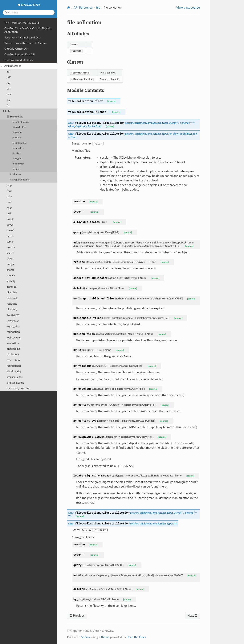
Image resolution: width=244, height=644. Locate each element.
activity (11, 281)
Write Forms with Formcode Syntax (25, 43)
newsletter (13, 321)
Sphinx (86, 637)
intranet (11, 287)
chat (9, 208)
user (9, 202)
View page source (188, 8)
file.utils (16, 169)
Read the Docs (136, 637)
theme (105, 637)
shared (11, 270)
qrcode (11, 247)
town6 (10, 230)
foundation (13, 332)
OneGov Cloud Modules (18, 60)
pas (9, 89)
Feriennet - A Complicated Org (22, 38)
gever (10, 225)
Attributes (15, 174)
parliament (13, 355)
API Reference (11, 66)
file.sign (16, 153)
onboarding (13, 349)
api (8, 72)
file (7, 111)
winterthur (13, 343)
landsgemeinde (15, 383)
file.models (18, 148)
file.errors (17, 133)
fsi (8, 106)
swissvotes (13, 315)
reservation (13, 360)
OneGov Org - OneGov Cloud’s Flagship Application (28, 30)
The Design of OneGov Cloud (22, 23)
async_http (13, 326)
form (10, 191)
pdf (9, 77)
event (10, 219)
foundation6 (14, 366)
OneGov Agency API (16, 49)
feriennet (12, 298)
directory (12, 309)
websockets (14, 338)
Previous (77, 616)
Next (192, 616)
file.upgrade (18, 164)
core (9, 197)
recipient (12, 304)
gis (8, 100)
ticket (10, 259)
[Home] (69, 8)
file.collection (19, 127)
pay (9, 94)
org (9, 83)
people (11, 264)
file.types (17, 159)
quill (9, 213)
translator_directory (18, 388)
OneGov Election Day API (20, 55)
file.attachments (21, 122)
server (10, 242)
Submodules (15, 117)
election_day (14, 371)
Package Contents (20, 180)
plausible (12, 292)
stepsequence (15, 377)
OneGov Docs (30, 5)
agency (11, 276)
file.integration (20, 143)
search (10, 253)
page (9, 185)
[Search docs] (29, 12)
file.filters (17, 138)
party (10, 236)
